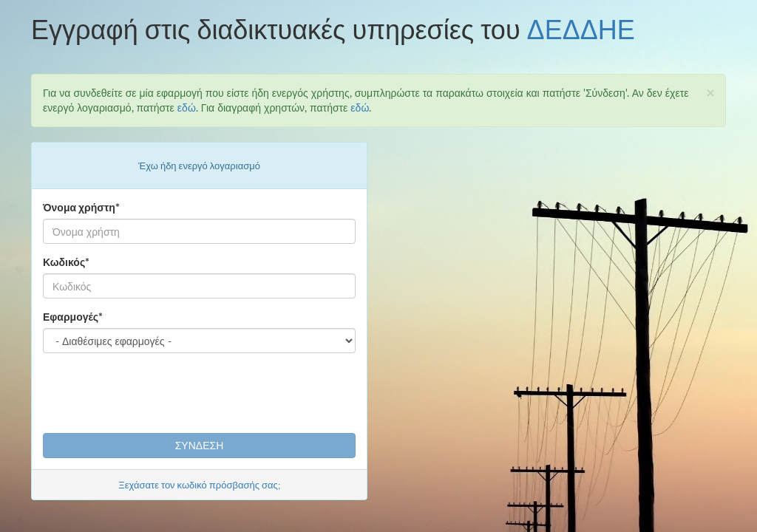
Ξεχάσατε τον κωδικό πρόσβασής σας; (199, 485)
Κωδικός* (66, 262)
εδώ (187, 108)
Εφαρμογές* (73, 317)
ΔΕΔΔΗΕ (581, 29)
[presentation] (155, 393)
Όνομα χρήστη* (81, 207)
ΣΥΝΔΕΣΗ (200, 445)
